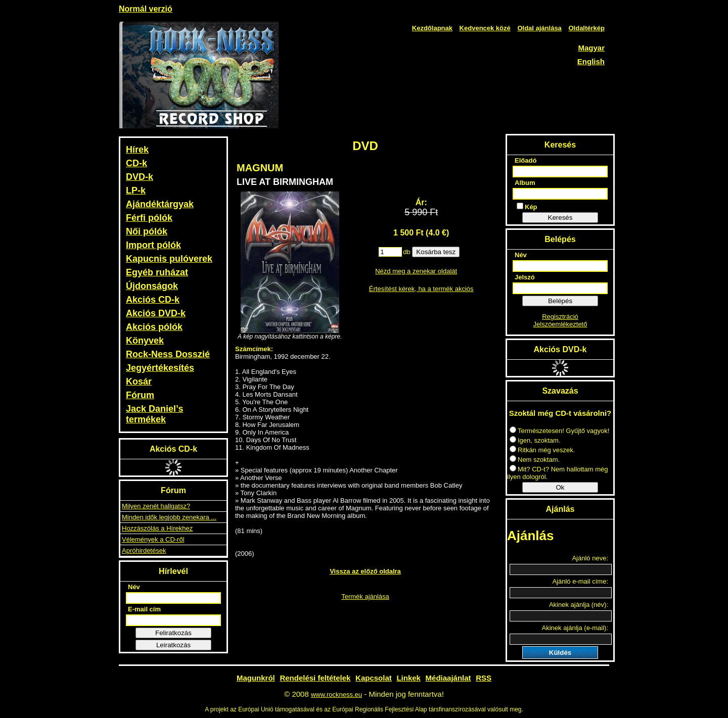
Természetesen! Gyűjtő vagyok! (559, 431)
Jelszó (525, 277)
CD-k (136, 163)
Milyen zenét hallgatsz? (156, 506)
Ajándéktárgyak (160, 204)
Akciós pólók (154, 327)
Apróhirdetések (144, 551)
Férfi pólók (149, 218)
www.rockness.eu (336, 695)
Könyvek (145, 341)
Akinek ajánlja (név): (579, 605)
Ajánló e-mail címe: (580, 581)
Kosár (139, 381)
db (406, 252)
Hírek (137, 150)
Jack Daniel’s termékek (154, 414)
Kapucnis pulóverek (169, 259)
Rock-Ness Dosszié (168, 354)
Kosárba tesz (436, 252)
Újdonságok (152, 286)
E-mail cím (144, 609)
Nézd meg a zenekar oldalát (416, 271)
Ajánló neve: (590, 558)
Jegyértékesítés (160, 368)
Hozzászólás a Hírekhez (157, 528)
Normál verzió (146, 9)
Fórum (140, 395)
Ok (560, 487)
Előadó (526, 160)
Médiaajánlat (448, 678)
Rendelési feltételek (315, 678)
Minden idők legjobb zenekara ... (169, 517)
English (591, 61)
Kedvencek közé (485, 28)
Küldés (560, 653)
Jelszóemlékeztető (560, 324)
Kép (527, 207)
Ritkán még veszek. (542, 450)
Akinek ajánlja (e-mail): (575, 628)
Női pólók (147, 231)
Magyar (591, 48)
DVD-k (140, 177)
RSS (484, 678)
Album (525, 183)
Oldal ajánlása (539, 28)
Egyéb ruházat (157, 272)
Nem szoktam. (535, 460)
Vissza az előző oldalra (365, 571)
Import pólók (153, 245)
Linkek (408, 678)
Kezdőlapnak (432, 28)
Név (134, 587)
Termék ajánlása (365, 596)
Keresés (560, 218)
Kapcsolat (374, 678)
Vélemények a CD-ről (153, 539)
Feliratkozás (173, 633)
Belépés (560, 301)
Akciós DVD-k (156, 313)
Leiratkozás (173, 645)
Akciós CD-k (153, 300)
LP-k (136, 190)
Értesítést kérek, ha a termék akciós (421, 289)
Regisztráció (560, 317)
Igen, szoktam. (535, 440)
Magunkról (256, 678)
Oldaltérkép (586, 28)
